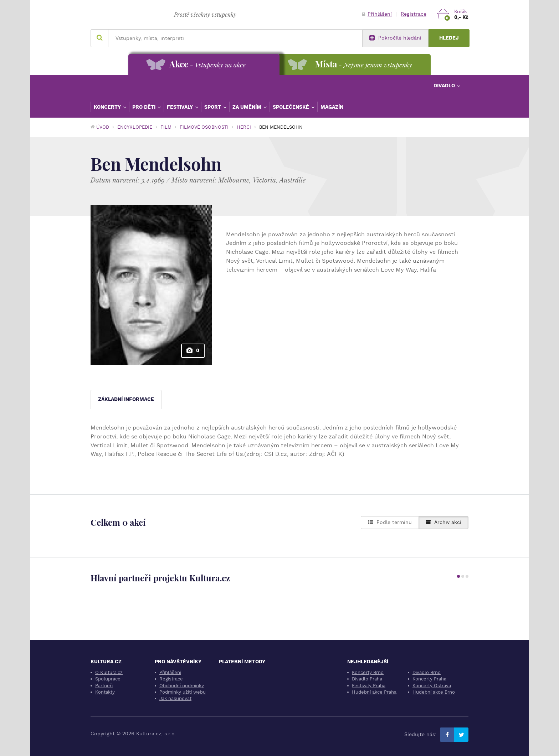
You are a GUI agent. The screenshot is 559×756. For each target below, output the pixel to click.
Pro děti (145, 107)
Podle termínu (390, 522)
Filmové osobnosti (205, 127)
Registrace (414, 14)
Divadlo (445, 86)
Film (167, 127)
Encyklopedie (135, 127)
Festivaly (181, 107)
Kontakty (105, 692)
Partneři (104, 686)
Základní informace (126, 399)
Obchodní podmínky (182, 686)
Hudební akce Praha (374, 692)
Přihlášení (377, 14)
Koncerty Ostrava (432, 686)
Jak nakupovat (175, 698)
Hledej (449, 38)
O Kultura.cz (109, 672)
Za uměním (248, 107)
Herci (245, 127)
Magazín (332, 107)
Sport (213, 107)
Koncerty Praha (429, 679)
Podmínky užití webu (183, 692)
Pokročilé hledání (395, 38)
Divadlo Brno (427, 672)
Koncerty (108, 107)
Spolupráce (108, 679)
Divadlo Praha (367, 679)
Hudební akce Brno (434, 692)
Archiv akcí (443, 522)
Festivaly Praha (369, 686)
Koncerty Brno (368, 672)
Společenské (292, 107)
